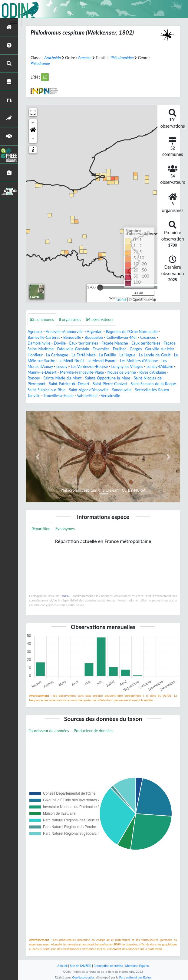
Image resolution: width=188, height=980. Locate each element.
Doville (60, 343)
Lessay (62, 366)
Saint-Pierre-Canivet (110, 384)
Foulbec (120, 349)
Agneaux (35, 332)
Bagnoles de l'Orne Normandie (132, 332)
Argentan (95, 332)
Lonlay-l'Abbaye (160, 366)
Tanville (34, 396)
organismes (70, 319)
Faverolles (101, 349)
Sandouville (122, 390)
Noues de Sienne (122, 372)
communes (42, 319)
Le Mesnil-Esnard (102, 361)
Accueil (63, 966)
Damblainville (39, 343)
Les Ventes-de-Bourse (89, 366)
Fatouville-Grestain (73, 349)
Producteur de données (94, 731)
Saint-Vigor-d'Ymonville (89, 390)
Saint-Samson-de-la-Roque (153, 384)
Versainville (110, 396)
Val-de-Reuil (87, 396)
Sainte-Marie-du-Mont (62, 378)
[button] (33, 131)
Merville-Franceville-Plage (82, 372)
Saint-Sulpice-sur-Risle (47, 390)
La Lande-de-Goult (155, 355)
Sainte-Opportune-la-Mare (108, 378)
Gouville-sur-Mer (160, 349)
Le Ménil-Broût (71, 361)
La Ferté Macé (84, 355)
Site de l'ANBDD (81, 966)
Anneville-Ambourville (65, 332)
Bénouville (72, 337)
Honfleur (35, 355)
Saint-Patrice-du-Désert (69, 384)
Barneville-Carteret (44, 337)
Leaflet (122, 300)
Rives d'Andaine (153, 372)
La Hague (127, 355)
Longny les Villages (127, 366)
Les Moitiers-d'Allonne (139, 361)
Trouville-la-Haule (59, 396)
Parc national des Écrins (135, 977)
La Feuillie (107, 355)
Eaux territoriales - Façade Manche (98, 343)
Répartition (41, 529)
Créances (148, 337)
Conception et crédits (108, 966)
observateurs (100, 319)
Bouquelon (94, 337)
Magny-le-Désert (42, 372)
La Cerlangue (57, 355)
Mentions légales (137, 966)
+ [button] (33, 123)
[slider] (100, 288)
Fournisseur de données (49, 731)
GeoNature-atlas (83, 977)
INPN (66, 596)
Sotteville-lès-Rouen (152, 390)
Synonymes (65, 529)
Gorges (136, 349)
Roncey (34, 378)
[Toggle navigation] (13, 21)
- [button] (33, 139)
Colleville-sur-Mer (122, 337)
